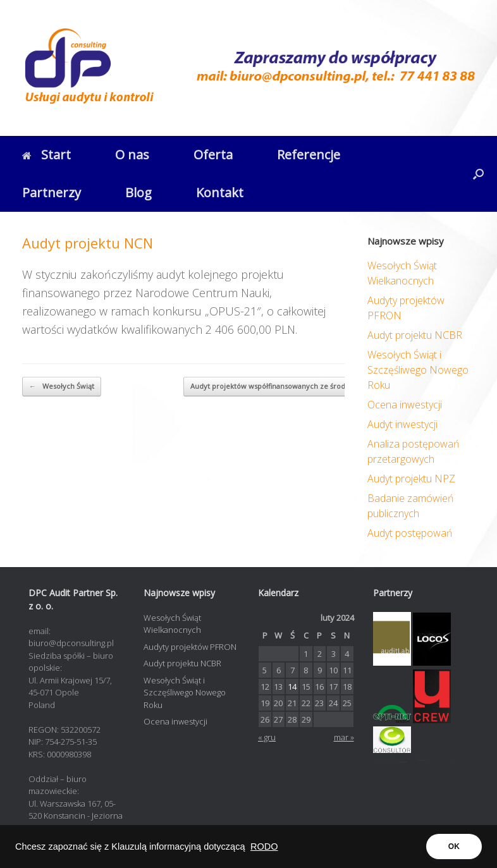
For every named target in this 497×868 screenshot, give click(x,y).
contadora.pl (404, 761)
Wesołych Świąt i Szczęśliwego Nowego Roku (418, 370)
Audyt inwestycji (402, 424)
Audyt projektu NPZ (411, 479)
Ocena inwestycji (405, 405)
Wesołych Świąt (62, 387)
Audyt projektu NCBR (415, 335)
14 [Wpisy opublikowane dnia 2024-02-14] (292, 687)
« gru (267, 737)
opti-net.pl (422, 759)
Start (46, 155)
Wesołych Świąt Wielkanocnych (172, 624)
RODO (264, 847)
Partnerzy (52, 193)
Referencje (309, 155)
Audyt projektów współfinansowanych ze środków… (284, 387)
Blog (138, 193)
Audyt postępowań (410, 533)
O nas (132, 155)
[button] (478, 174)
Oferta (213, 155)
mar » (344, 737)
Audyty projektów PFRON (190, 647)
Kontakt (220, 193)
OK (454, 847)
